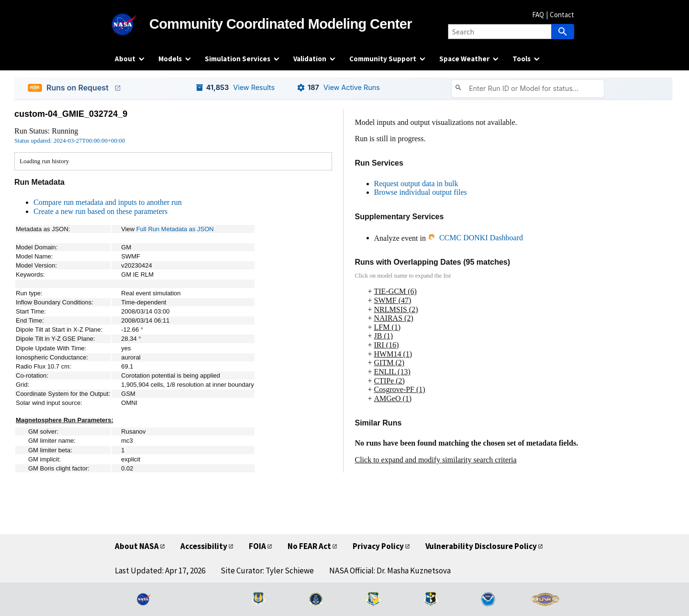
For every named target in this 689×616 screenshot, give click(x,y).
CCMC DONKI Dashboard (475, 238)
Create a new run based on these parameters (100, 211)
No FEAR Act (309, 546)
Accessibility (204, 546)
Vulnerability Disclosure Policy (481, 546)
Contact (562, 15)
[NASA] (132, 24)
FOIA (257, 546)
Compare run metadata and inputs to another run (108, 202)
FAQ (538, 15)
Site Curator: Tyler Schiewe (267, 571)
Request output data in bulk (416, 184)
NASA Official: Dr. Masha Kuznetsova (390, 571)
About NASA (137, 546)
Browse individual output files (421, 192)
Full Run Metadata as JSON (175, 229)
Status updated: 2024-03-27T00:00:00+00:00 (70, 141)
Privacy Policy (378, 546)
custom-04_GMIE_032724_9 (71, 114)
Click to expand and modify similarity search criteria (436, 460)
